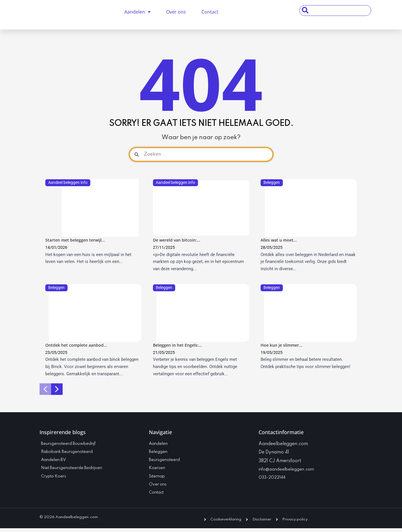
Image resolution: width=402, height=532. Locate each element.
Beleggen (272, 182)
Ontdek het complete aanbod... (78, 346)
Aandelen (138, 12)
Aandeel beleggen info (65, 185)
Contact (210, 12)
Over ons (176, 12)
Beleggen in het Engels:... (179, 346)
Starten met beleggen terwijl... (77, 240)
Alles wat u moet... (280, 240)
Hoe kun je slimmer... (283, 346)
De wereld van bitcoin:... (178, 240)
